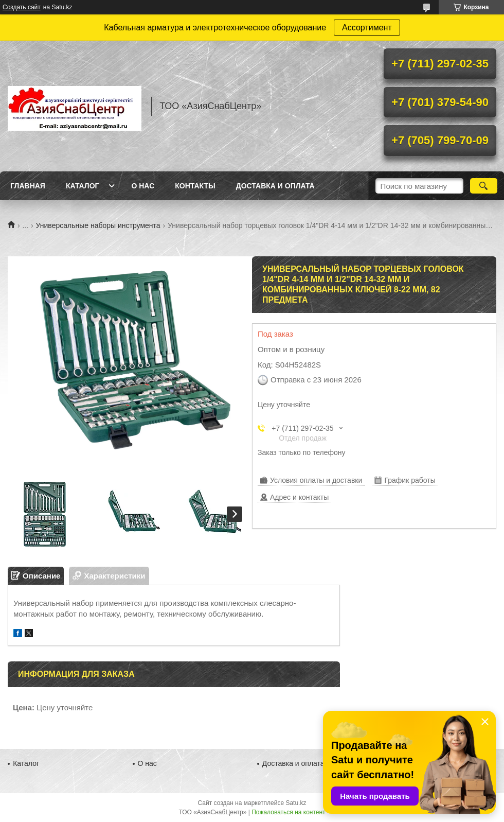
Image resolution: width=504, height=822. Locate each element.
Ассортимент (367, 28)
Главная (28, 186)
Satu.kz (296, 803)
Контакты (195, 186)
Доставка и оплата (275, 186)
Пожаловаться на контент (288, 812)
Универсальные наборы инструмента (98, 225)
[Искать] (484, 186)
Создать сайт (22, 7)
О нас (143, 186)
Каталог (83, 186)
